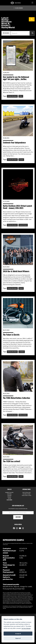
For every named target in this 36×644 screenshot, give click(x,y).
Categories (6, 33)
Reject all (18, 638)
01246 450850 (18, 8)
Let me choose (26, 628)
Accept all (18, 634)
